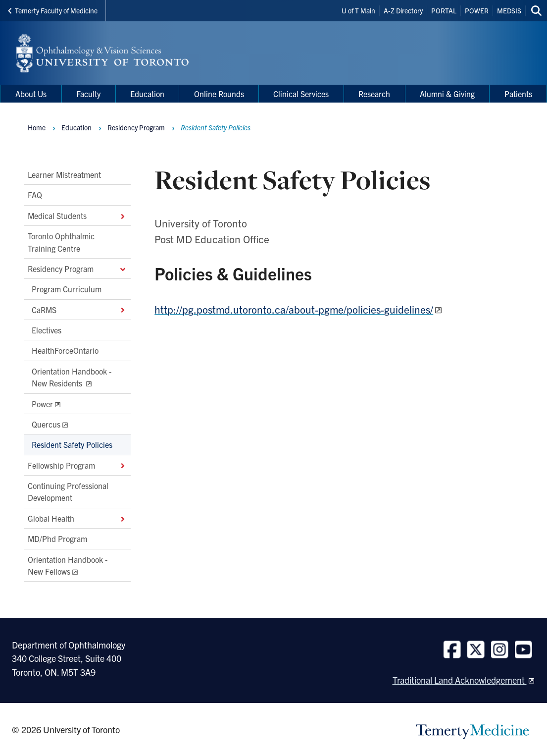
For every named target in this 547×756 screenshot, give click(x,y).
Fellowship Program (77, 465)
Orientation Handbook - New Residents (72, 377)
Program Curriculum (67, 289)
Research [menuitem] (374, 94)
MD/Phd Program (57, 539)
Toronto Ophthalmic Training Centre (61, 242)
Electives (47, 330)
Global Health (77, 518)
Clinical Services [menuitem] (301, 94)
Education (76, 127)
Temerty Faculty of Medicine (53, 10)
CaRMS (79, 310)
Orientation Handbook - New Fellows (68, 565)
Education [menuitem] (147, 94)
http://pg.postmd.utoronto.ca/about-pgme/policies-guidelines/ (294, 309)
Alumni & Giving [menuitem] (447, 94)
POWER (477, 10)
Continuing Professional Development (68, 491)
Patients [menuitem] (518, 94)
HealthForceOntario (65, 350)
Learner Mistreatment (64, 174)
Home (37, 127)
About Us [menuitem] (31, 94)
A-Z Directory (403, 10)
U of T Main (358, 10)
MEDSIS (509, 10)
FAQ (35, 195)
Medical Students (77, 216)
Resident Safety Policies (72, 444)
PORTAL (444, 10)
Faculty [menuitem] (88, 94)
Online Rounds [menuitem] (219, 94)
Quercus (46, 424)
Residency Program (77, 269)
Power (42, 403)
